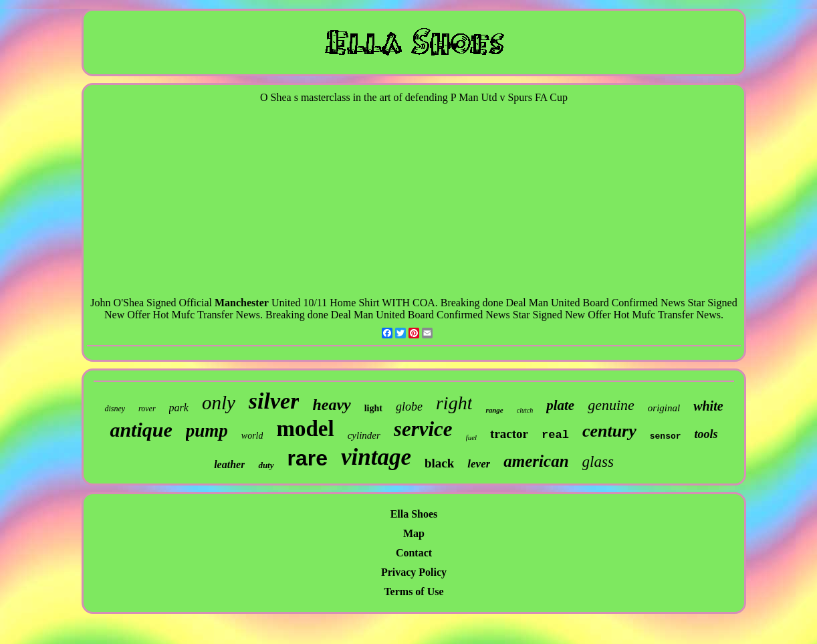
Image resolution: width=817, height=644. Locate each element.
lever (479, 464)
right (454, 403)
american (536, 461)
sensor (666, 436)
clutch (525, 410)
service (423, 429)
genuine (611, 405)
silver (274, 401)
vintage (376, 457)
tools (706, 434)
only (219, 403)
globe (409, 407)
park (179, 408)
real (555, 435)
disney (115, 409)
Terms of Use (414, 592)
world (252, 436)
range (494, 410)
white (708, 406)
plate (560, 405)
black (439, 463)
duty (266, 465)
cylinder (364, 435)
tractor (509, 434)
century (609, 431)
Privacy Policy (414, 572)
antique (141, 430)
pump (207, 431)
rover (147, 409)
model (305, 429)
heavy (331, 405)
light (373, 408)
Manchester (242, 303)
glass (598, 462)
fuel (472, 437)
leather (229, 464)
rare (308, 458)
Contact (414, 553)
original (664, 408)
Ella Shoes (414, 514)
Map (414, 533)
